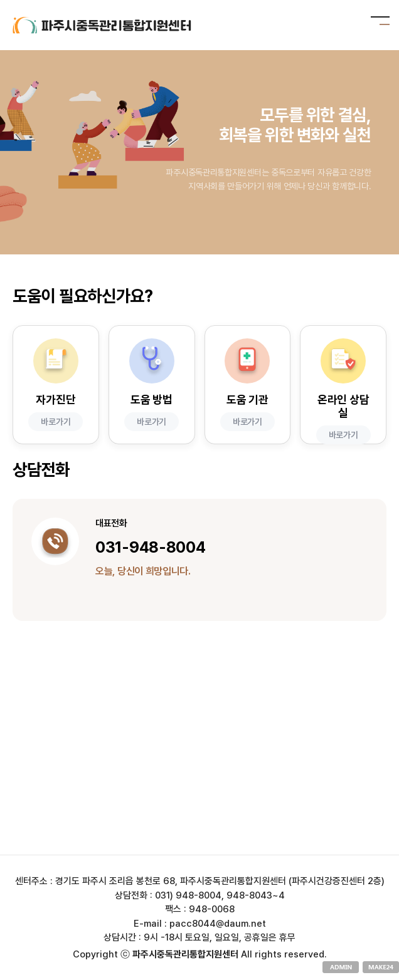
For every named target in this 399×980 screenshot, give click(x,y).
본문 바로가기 (0, 0)
